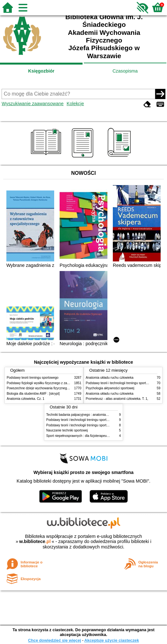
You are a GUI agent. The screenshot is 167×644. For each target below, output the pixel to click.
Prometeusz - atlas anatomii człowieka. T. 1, (117, 399)
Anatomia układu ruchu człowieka (110, 378)
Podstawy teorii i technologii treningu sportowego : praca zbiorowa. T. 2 (97, 420)
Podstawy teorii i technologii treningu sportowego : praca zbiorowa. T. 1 (97, 425)
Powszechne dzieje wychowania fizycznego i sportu (43, 388)
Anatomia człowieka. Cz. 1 (25, 399)
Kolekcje (75, 104)
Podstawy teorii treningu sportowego (33, 378)
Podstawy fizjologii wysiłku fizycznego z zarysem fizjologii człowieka (55, 383)
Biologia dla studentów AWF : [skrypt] (33, 394)
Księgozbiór (41, 71)
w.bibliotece (35, 541)
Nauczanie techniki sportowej (67, 430)
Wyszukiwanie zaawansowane (33, 104)
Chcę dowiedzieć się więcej (54, 640)
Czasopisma (125, 71)
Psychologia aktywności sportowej (110, 388)
